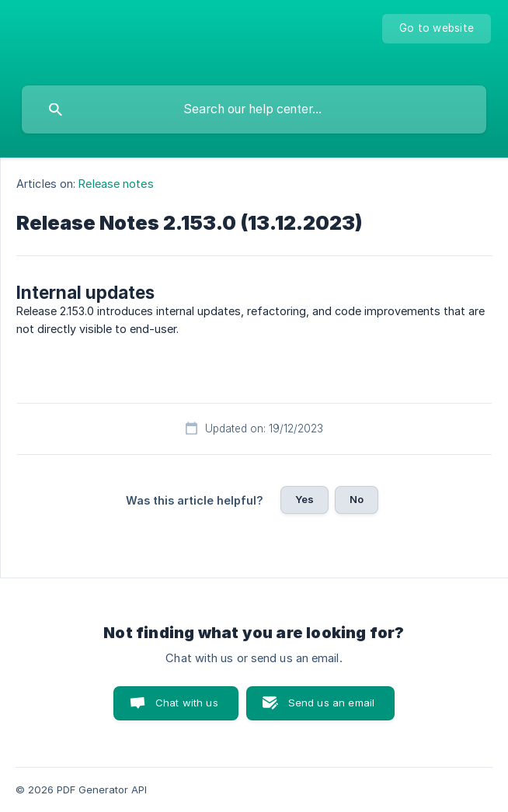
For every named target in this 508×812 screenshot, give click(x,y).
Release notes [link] (116, 184)
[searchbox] (254, 109)
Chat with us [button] (187, 703)
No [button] (357, 499)
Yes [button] (304, 499)
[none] (437, 29)
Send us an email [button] (331, 703)
